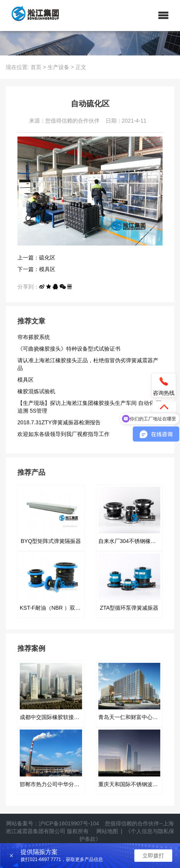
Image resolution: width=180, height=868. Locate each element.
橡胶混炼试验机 (36, 391)
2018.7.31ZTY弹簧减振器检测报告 (59, 422)
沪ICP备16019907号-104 (69, 823)
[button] (163, 16)
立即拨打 (153, 856)
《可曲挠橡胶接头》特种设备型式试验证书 (69, 349)
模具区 (26, 380)
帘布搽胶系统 (34, 337)
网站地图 (107, 831)
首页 (36, 67)
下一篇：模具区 (36, 269)
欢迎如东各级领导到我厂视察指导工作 (63, 434)
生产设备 (58, 67)
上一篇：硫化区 (36, 258)
